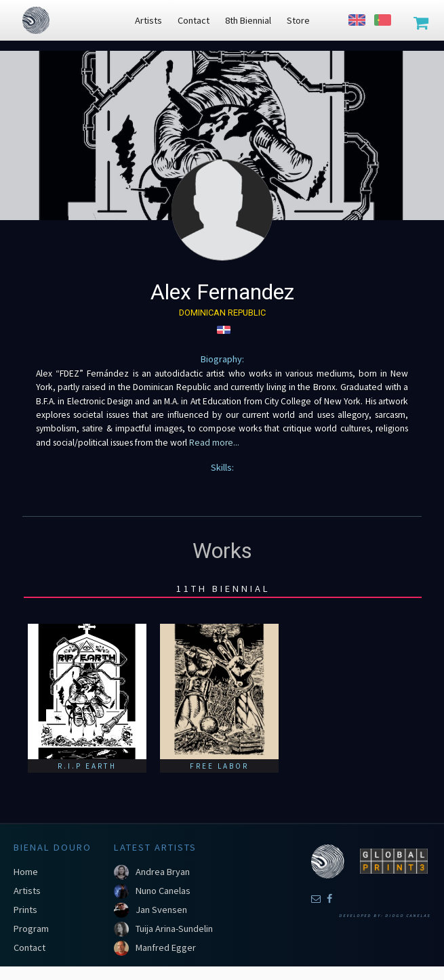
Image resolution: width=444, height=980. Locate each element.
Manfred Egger (166, 947)
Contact (29, 947)
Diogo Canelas (408, 916)
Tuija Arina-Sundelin (174, 929)
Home (26, 872)
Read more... (213, 443)
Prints (25, 910)
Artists (27, 891)
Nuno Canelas (163, 891)
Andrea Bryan (163, 872)
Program (31, 929)
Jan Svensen (161, 910)
